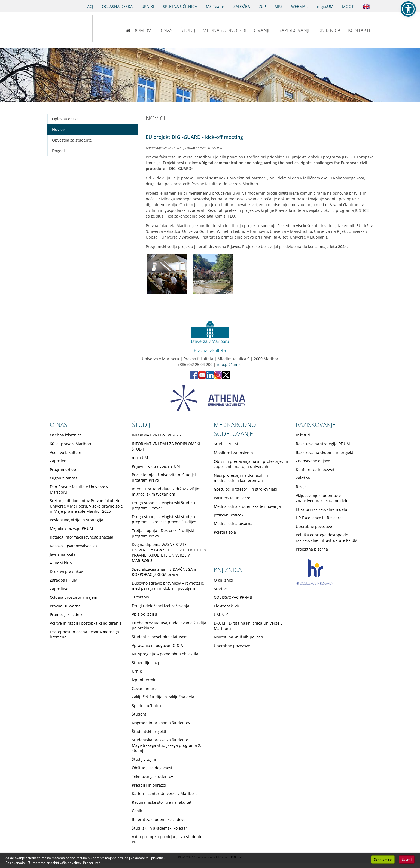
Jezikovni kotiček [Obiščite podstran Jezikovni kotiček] (229, 515)
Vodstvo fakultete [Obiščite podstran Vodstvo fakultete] (66, 452)
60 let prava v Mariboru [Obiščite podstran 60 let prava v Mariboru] (71, 444)
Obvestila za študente (72, 140)
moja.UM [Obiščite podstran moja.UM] (140, 458)
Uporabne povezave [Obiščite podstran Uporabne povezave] (314, 526)
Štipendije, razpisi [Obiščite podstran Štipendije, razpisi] (148, 663)
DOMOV (138, 30)
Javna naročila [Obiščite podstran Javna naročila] (63, 554)
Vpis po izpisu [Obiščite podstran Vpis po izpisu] (144, 614)
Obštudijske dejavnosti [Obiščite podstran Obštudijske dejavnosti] (153, 768)
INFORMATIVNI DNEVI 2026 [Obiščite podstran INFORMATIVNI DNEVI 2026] (156, 435)
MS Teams (215, 6)
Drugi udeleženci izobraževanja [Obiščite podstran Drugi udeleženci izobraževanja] (161, 606)
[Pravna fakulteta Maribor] (110, 28)
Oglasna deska (65, 119)
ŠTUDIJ (188, 30)
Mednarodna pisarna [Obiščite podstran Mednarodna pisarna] (233, 523)
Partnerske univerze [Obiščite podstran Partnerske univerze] (232, 498)
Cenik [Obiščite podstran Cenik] (137, 811)
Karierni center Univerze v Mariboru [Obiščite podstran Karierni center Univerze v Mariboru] (165, 794)
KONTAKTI (359, 30)
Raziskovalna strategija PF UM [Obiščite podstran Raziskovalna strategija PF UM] (323, 444)
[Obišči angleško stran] (366, 6)
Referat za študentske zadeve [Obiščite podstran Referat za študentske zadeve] (159, 819)
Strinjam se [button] (383, 859)
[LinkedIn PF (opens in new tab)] (210, 378)
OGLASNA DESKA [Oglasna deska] (117, 6)
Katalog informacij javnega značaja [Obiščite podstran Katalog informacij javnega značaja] (82, 537)
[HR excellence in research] (314, 583)
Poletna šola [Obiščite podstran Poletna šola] (225, 532)
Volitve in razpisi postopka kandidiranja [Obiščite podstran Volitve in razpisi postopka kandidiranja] (86, 623)
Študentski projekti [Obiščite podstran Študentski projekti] (149, 731)
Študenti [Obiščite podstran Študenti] (140, 714)
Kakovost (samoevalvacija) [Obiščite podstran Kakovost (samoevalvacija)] (73, 546)
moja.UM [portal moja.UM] (325, 6)
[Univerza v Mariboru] (64, 28)
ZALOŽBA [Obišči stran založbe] (242, 6)
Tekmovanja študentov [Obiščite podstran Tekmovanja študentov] (152, 776)
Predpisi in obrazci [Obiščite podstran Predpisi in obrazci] (149, 785)
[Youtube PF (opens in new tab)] (202, 378)
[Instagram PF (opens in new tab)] (218, 378)
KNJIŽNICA (330, 30)
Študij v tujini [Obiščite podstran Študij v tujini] (144, 759)
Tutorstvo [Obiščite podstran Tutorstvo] (140, 597)
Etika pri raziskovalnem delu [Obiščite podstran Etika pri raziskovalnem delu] (322, 509)
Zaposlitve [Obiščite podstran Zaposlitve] (59, 589)
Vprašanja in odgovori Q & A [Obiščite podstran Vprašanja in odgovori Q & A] (157, 645)
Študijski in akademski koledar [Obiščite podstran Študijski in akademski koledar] (159, 828)
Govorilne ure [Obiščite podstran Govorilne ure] (144, 688)
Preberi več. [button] (92, 863)
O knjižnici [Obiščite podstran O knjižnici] (223, 580)
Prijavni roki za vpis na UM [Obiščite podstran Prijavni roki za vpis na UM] (156, 466)
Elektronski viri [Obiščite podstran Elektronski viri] (227, 606)
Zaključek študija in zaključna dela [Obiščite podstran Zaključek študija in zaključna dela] (163, 697)
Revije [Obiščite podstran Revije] (301, 487)
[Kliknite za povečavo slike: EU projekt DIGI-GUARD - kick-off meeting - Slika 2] (213, 274)
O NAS (165, 30)
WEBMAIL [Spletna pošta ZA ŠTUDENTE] (300, 6)
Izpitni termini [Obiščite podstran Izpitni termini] (145, 680)
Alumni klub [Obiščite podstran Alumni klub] (61, 563)
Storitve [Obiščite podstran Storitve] (221, 589)
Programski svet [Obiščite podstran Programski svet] (64, 470)
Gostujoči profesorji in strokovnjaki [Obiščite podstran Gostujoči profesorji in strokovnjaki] (245, 489)
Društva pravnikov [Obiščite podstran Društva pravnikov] (66, 571)
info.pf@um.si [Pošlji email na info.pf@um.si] (230, 364)
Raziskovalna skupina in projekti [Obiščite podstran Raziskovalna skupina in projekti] (325, 452)
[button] (408, 9)
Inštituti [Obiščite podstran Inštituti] (303, 435)
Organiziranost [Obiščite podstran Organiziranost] (63, 478)
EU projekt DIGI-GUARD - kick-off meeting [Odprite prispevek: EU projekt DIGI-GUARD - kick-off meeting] (194, 137)
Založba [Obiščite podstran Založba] (303, 478)
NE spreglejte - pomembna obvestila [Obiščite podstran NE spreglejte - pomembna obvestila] (165, 654)
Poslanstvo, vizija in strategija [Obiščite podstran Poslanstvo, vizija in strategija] (77, 520)
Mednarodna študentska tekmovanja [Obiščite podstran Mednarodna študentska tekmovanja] (247, 506)
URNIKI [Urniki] (148, 6)
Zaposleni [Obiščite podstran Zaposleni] (59, 461)
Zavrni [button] (407, 859)
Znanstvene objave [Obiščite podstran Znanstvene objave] (313, 461)
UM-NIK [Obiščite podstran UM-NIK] (221, 615)
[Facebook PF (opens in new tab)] (194, 378)
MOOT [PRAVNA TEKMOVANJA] (348, 6)
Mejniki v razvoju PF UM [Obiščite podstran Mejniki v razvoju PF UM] (71, 528)
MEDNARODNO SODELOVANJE (237, 30)
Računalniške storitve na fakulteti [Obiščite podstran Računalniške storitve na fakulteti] (162, 802)
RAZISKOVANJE (295, 30)
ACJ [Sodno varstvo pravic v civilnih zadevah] (90, 6)
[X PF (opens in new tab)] (226, 378)
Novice (58, 129)
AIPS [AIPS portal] (279, 6)
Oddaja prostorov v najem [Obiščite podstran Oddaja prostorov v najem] (74, 597)
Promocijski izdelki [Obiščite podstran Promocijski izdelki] (67, 614)
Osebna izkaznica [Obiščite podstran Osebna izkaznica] (66, 435)
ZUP (262, 6)
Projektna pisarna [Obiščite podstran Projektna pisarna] (312, 549)
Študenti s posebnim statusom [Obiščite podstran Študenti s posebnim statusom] (160, 637)
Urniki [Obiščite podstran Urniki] (137, 671)
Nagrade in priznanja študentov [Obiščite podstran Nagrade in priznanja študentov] (161, 723)
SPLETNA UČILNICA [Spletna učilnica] (180, 6)
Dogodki (59, 151)
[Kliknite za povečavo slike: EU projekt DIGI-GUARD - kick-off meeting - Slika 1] (167, 274)
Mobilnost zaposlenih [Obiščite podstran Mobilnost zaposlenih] (233, 453)
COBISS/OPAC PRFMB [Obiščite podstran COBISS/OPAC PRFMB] (233, 597)
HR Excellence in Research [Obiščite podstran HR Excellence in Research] (320, 518)
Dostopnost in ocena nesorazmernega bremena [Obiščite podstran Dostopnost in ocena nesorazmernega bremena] (84, 635)
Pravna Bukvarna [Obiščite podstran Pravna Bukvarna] (65, 606)
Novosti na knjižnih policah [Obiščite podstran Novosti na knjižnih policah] (238, 637)
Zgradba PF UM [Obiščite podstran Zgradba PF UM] (64, 580)
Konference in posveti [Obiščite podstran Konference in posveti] (316, 470)
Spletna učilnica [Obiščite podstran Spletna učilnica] (146, 706)
